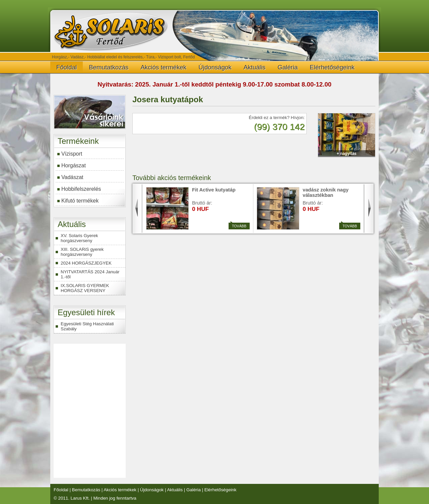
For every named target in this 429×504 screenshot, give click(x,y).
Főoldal (67, 67)
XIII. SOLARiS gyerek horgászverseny (82, 252)
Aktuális (255, 67)
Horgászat (74, 165)
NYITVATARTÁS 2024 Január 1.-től (90, 274)
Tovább (238, 225)
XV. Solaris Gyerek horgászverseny (79, 238)
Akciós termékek (163, 67)
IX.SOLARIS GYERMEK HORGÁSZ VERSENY (85, 288)
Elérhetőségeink (332, 67)
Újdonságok (215, 67)
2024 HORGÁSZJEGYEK (86, 263)
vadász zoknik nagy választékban (326, 192)
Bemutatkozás (109, 67)
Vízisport (72, 154)
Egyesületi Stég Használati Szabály (87, 326)
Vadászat (72, 177)
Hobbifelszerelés (81, 189)
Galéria (288, 67)
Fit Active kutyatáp (214, 190)
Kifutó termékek (80, 201)
